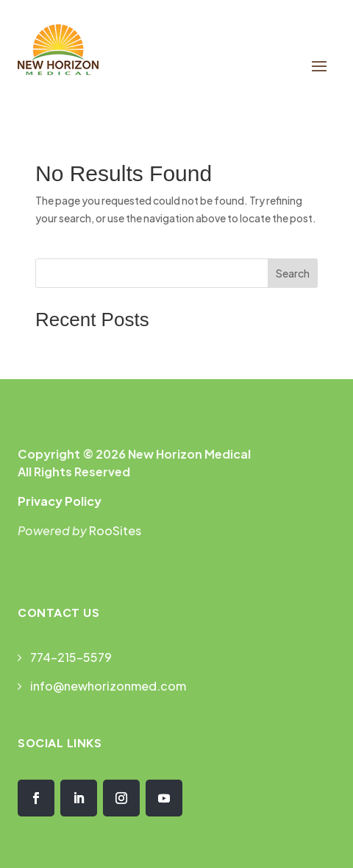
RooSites (115, 530)
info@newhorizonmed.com (108, 686)
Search (293, 273)
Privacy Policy (60, 501)
